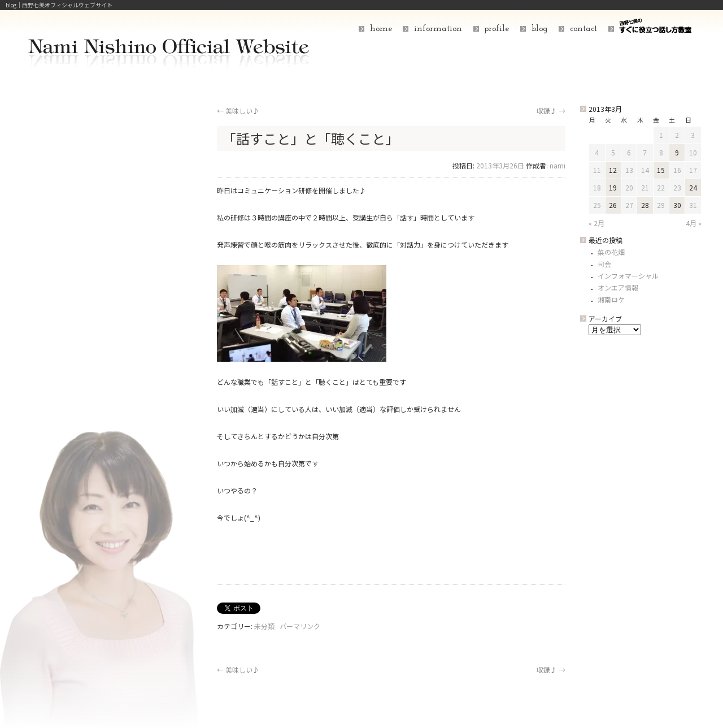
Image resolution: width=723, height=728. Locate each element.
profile (496, 29)
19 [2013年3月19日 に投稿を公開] (613, 187)
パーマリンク (300, 626)
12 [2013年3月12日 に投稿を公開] (613, 170)
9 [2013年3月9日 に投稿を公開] (677, 152)
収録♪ (551, 110)
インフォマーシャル (628, 276)
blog (540, 29)
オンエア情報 (618, 287)
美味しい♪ (238, 110)
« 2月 (596, 223)
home (381, 29)
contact (583, 29)
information (438, 29)
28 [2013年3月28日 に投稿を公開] (645, 205)
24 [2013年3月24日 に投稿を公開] (693, 187)
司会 (604, 264)
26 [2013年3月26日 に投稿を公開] (613, 205)
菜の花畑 (611, 252)
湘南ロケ (611, 299)
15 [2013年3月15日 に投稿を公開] (661, 170)
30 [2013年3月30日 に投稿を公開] (677, 205)
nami (558, 165)
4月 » (694, 223)
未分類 (264, 626)
